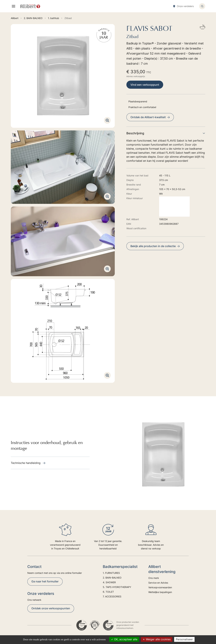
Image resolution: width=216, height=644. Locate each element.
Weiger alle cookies (157, 639)
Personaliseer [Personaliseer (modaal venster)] (184, 639)
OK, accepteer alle (124, 639)
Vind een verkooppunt (145, 85)
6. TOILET (108, 592)
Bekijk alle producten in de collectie (155, 246)
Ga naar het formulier (45, 581)
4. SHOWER (109, 582)
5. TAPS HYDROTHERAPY (117, 587)
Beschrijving (166, 133)
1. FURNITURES (111, 573)
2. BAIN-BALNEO (112, 578)
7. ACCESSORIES (112, 596)
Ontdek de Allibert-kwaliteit (150, 117)
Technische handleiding (28, 463)
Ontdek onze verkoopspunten (51, 608)
